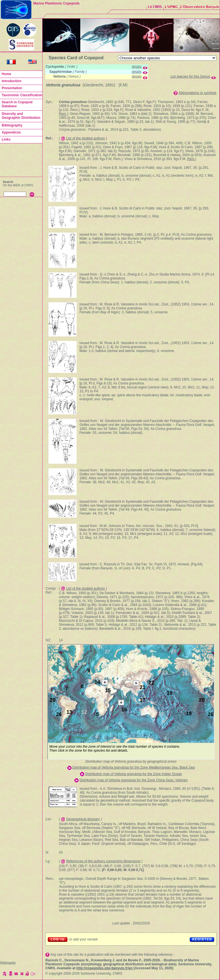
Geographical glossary (83, 819)
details (137, 67)
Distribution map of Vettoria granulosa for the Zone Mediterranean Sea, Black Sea (134, 767)
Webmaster (8, 963)
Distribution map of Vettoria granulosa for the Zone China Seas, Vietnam (134, 780)
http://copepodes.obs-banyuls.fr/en (105, 968)
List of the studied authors (85, 138)
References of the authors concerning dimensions (103, 861)
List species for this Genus (190, 76)
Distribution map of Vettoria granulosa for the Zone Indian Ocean (134, 774)
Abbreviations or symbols (197, 93)
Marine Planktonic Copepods (56, 3)
